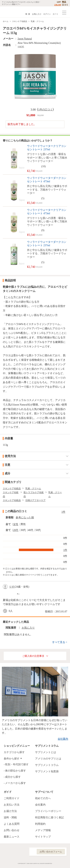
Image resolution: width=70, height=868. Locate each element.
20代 (16, 530)
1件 (63, 512)
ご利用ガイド (12, 798)
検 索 (28, 14)
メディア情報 (43, 830)
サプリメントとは (46, 752)
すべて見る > (60, 642)
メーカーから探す (15, 783)
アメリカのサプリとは (48, 759)
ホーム (6, 21)
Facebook (5, 852)
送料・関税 (10, 817)
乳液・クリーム (37, 21)
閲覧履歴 (11, 628)
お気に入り (37, 14)
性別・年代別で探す (17, 764)
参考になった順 (25, 518)
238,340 (58, 5)
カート (55, 14)
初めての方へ (43, 798)
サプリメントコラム (47, 765)
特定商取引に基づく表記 (49, 817)
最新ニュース (12, 837)
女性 (16, 524)
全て (8, 524)
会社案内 (63, 739)
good (6, 611)
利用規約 (40, 824)
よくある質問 (12, 824)
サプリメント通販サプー (11, 12)
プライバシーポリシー (48, 811)
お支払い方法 (12, 805)
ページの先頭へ (64, 862)
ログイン (47, 14)
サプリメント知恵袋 (47, 771)
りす (12, 587)
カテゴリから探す (14, 752)
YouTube (22, 852)
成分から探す (13, 777)
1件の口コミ (45, 110)
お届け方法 (10, 811)
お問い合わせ (12, 830)
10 (43, 166)
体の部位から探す (15, 771)
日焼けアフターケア (35, 500)
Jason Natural (25, 39)
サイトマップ (43, 837)
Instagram (14, 852)
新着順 (10, 518)
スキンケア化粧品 (20, 21)
